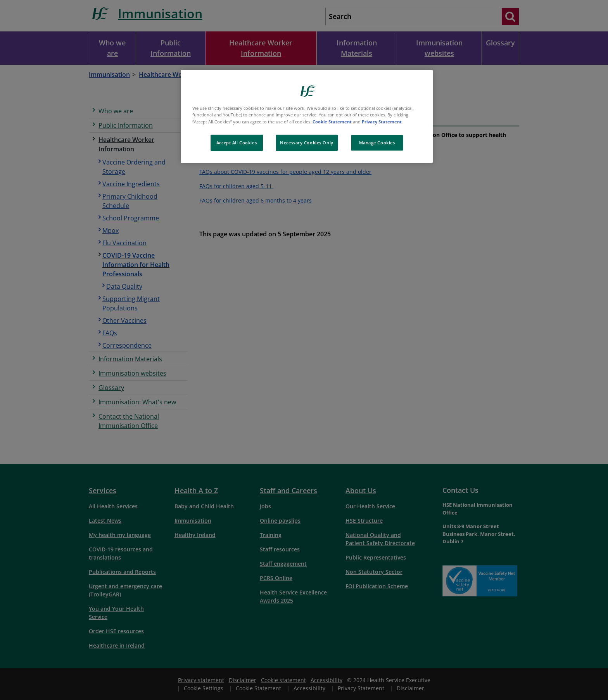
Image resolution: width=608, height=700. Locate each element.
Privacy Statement (382, 122)
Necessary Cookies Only (307, 143)
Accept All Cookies (237, 143)
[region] (307, 116)
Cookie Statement (332, 122)
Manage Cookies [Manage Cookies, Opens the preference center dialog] (377, 143)
